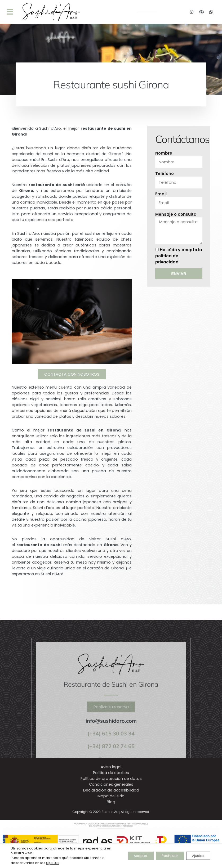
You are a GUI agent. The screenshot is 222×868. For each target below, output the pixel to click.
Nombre (164, 155)
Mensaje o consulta (176, 216)
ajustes (52, 863)
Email (161, 196)
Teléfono (165, 176)
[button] (10, 12)
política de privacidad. (169, 261)
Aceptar (128, 856)
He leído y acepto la (176, 258)
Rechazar (163, 856)
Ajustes (196, 856)
